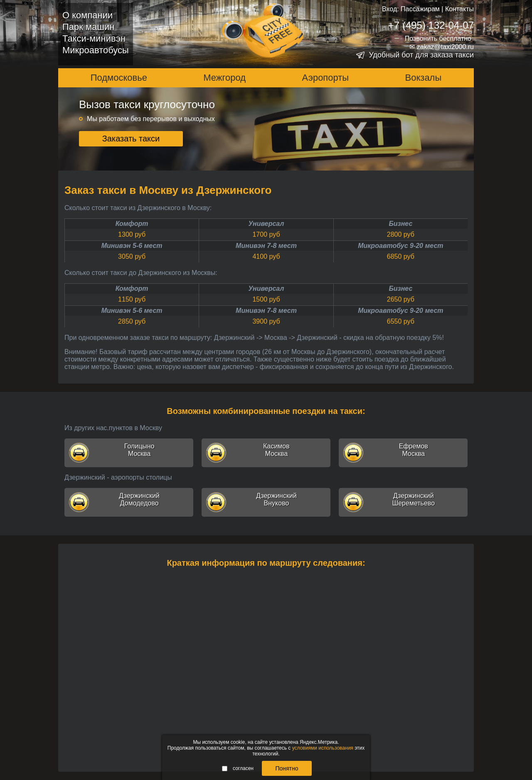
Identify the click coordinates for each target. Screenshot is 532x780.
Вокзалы (424, 78)
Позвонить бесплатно (438, 38)
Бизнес (400, 224)
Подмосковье (119, 78)
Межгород (224, 78)
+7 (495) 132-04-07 (431, 25)
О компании (87, 15)
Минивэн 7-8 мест (266, 246)
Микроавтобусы (96, 50)
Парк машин (88, 27)
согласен (238, 768)
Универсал (266, 224)
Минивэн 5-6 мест (132, 246)
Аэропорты (326, 78)
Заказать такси (131, 139)
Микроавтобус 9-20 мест (400, 246)
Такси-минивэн (94, 38)
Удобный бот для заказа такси (421, 55)
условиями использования (323, 748)
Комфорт (132, 224)
